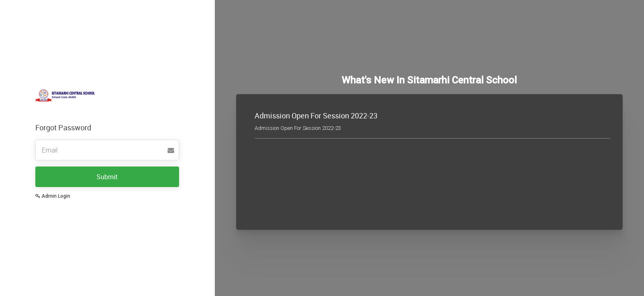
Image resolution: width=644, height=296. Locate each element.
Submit (107, 177)
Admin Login (53, 196)
